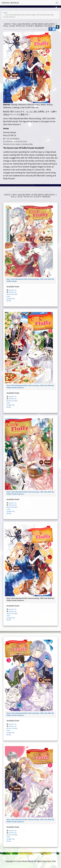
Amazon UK (12, 292)
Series (5, 13)
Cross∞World (10, 3)
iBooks (9, 301)
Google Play (11, 299)
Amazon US (12, 290)
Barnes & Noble (12, 294)
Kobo (8, 296)
